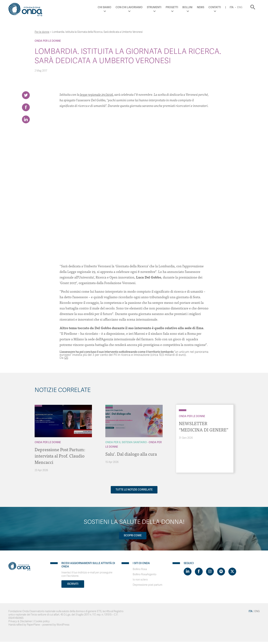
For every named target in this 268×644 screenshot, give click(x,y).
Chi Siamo (105, 7)
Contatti (215, 7)
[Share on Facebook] (26, 107)
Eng (240, 7)
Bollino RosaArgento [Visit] (145, 574)
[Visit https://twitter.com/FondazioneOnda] (232, 572)
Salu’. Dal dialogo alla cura (131, 454)
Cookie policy (42, 621)
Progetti (172, 7)
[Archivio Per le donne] (38, 406)
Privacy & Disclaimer (20, 621)
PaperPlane (33, 625)
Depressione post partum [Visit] (147, 585)
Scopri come (133, 535)
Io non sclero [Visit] (140, 580)
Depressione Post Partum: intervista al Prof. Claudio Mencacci (60, 456)
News (201, 7)
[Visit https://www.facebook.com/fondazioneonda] (199, 572)
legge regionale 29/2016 (96, 94)
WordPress (63, 625)
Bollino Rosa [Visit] (140, 569)
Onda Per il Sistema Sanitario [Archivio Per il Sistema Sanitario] (126, 442)
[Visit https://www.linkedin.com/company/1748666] (188, 572)
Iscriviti (73, 584)
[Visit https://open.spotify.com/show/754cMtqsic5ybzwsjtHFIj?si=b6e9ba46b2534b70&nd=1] (221, 572)
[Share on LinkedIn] (26, 119)
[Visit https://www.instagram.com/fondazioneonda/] (210, 572)
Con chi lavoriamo (129, 7)
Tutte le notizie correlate (134, 490)
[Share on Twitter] (26, 95)
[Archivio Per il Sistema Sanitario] (109, 406)
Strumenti (154, 7)
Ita (232, 7)
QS (66, 358)
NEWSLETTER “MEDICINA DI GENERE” (204, 426)
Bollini (187, 7)
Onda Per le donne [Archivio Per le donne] (48, 41)
